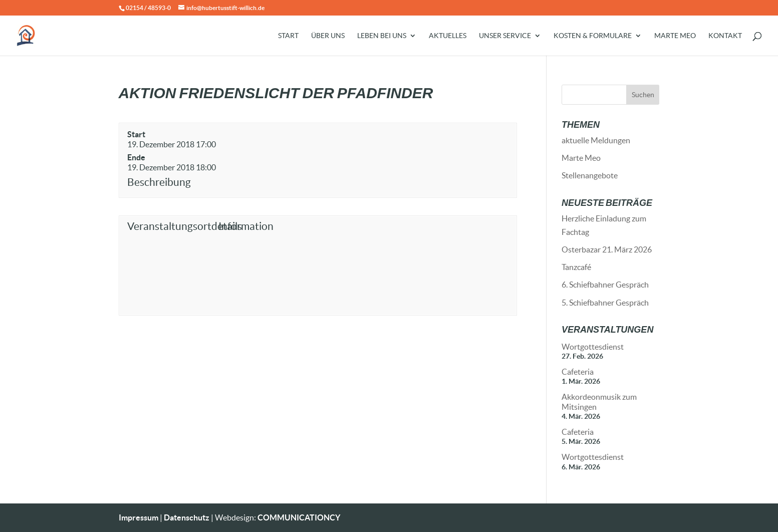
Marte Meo (675, 36)
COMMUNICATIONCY (299, 517)
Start (288, 36)
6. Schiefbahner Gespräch (605, 285)
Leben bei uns (382, 36)
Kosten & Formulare (593, 36)
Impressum (139, 517)
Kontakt (725, 36)
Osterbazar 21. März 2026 (607, 249)
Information (246, 226)
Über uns (328, 36)
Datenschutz (187, 517)
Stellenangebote (590, 175)
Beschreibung (159, 182)
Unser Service (505, 36)
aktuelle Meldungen (596, 140)
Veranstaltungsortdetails (171, 226)
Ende (136, 157)
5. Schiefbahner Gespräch (605, 303)
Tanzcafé (576, 267)
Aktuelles (448, 36)
